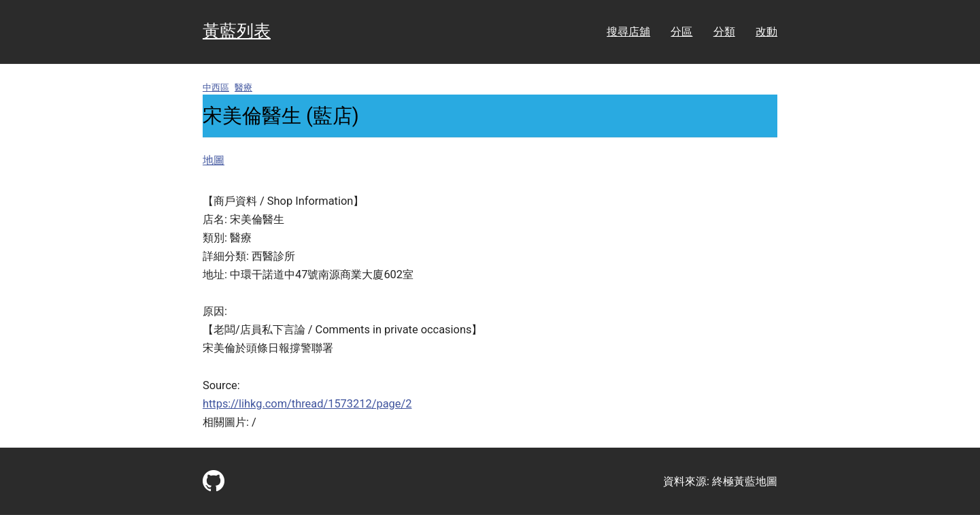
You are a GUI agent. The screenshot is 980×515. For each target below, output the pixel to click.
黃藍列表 (237, 31)
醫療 (243, 87)
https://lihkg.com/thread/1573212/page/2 (307, 404)
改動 (766, 32)
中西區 (216, 87)
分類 (724, 32)
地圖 (214, 160)
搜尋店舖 (628, 32)
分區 (681, 32)
